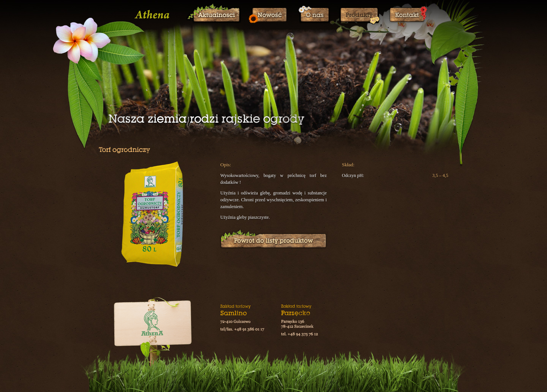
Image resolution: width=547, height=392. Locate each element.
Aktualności (213, 15)
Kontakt (408, 15)
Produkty (360, 15)
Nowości (270, 15)
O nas (314, 15)
